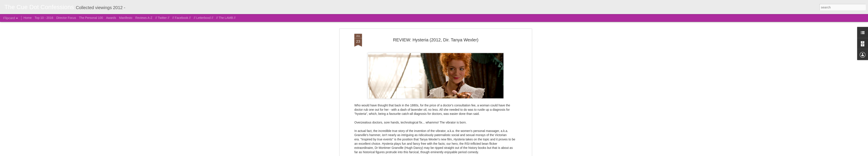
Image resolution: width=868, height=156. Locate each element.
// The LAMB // (226, 18)
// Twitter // (162, 18)
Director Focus (66, 18)
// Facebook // (182, 18)
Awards (111, 18)
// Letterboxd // (204, 18)
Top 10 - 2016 (44, 18)
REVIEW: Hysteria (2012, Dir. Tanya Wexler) (436, 23)
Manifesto (126, 18)
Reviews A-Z (144, 18)
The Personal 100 (91, 18)
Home (27, 18)
